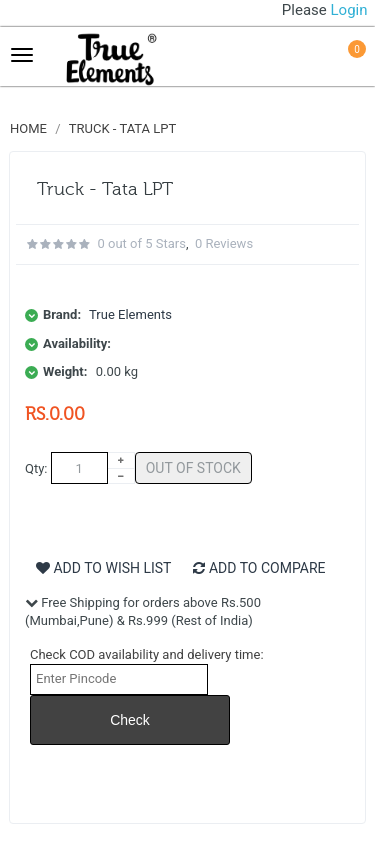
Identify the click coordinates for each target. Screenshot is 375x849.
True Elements (130, 314)
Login (349, 10)
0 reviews (224, 243)
